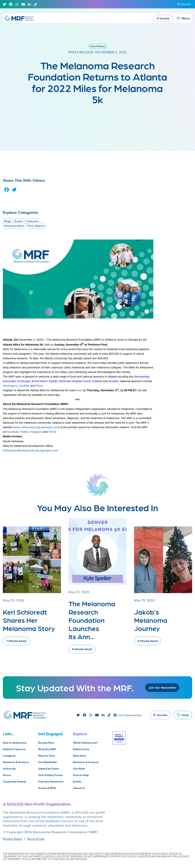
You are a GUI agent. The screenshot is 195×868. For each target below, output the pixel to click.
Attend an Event (48, 769)
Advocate (9, 769)
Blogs (8, 221)
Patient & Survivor (14, 749)
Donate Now (46, 743)
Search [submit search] (184, 4)
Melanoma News (14, 226)
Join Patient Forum (50, 775)
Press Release (98, 46)
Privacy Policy (12, 839)
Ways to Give (46, 756)
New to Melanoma (15, 743)
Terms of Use (36, 839)
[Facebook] (11, 4)
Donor (7, 775)
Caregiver (9, 756)
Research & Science (16, 762)
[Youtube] (23, 4)
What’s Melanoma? (85, 743)
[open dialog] (183, 18)
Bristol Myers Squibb (45, 381)
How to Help (81, 775)
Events (19, 221)
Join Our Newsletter (162, 687)
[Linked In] (29, 4)
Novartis (113, 381)
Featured (32, 221)
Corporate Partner (15, 782)
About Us (79, 788)
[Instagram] (17, 4)
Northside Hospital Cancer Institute (80, 381)
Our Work (79, 769)
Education (80, 756)
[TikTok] (35, 4)
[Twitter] (4, 4)
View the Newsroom (51, 782)
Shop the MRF (47, 749)
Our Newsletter (48, 762)
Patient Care (81, 749)
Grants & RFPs (47, 788)
